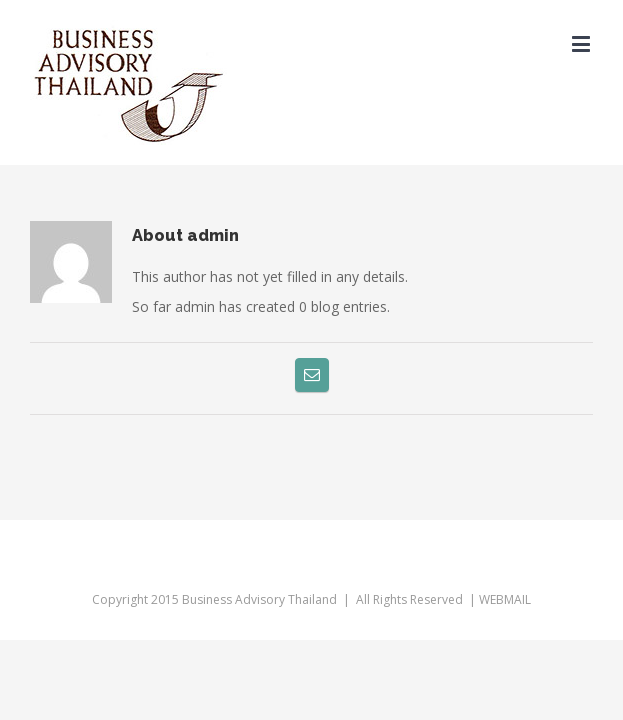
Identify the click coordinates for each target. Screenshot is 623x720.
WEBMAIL (505, 584)
